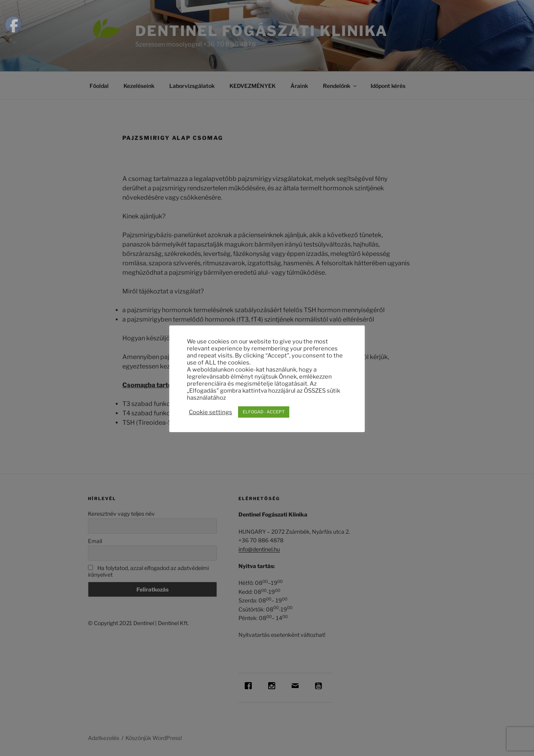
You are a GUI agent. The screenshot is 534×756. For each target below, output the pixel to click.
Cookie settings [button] (211, 412)
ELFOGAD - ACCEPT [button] (264, 412)
